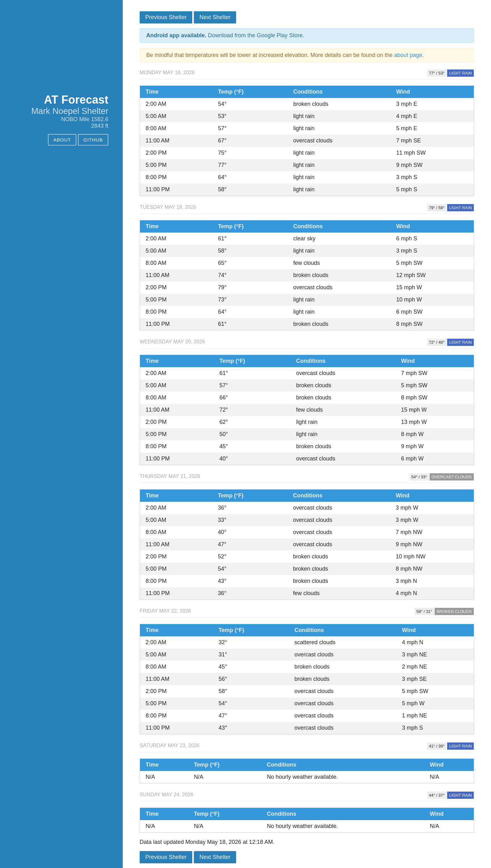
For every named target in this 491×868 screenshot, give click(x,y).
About (62, 140)
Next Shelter (215, 17)
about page (408, 55)
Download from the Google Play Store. (225, 35)
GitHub (93, 140)
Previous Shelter (166, 17)
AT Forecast (76, 100)
